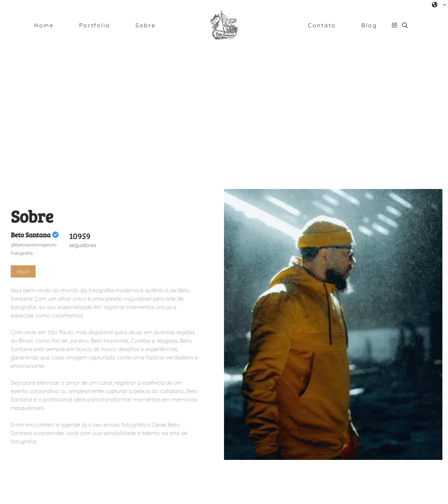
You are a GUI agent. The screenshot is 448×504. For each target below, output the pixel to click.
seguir (23, 271)
